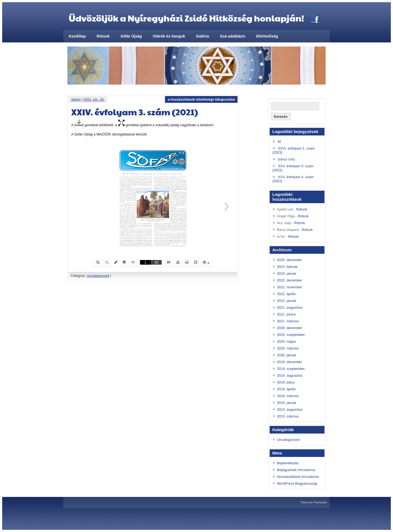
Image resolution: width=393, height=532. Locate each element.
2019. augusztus (290, 375)
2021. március (288, 321)
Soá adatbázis (233, 36)
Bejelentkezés (288, 463)
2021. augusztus (290, 307)
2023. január (287, 273)
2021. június (286, 314)
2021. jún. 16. (94, 99)
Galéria (202, 36)
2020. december (289, 328)
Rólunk (103, 36)
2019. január (287, 403)
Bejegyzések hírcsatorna (296, 470)
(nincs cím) (287, 159)
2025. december (289, 260)
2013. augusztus (290, 409)
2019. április (286, 389)
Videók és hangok (169, 36)
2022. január (287, 301)
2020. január (287, 355)
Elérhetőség (267, 36)
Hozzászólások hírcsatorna (298, 477)
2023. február (287, 267)
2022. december (289, 280)
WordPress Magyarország (297, 483)
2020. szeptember (291, 335)
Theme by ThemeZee (314, 502)
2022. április (286, 294)
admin (76, 99)
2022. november (289, 287)
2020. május (286, 341)
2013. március (288, 416)
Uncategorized (98, 276)
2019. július (286, 382)
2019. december (289, 362)
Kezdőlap (77, 36)
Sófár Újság (131, 36)
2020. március (288, 348)
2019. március (288, 396)
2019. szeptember (291, 369)
